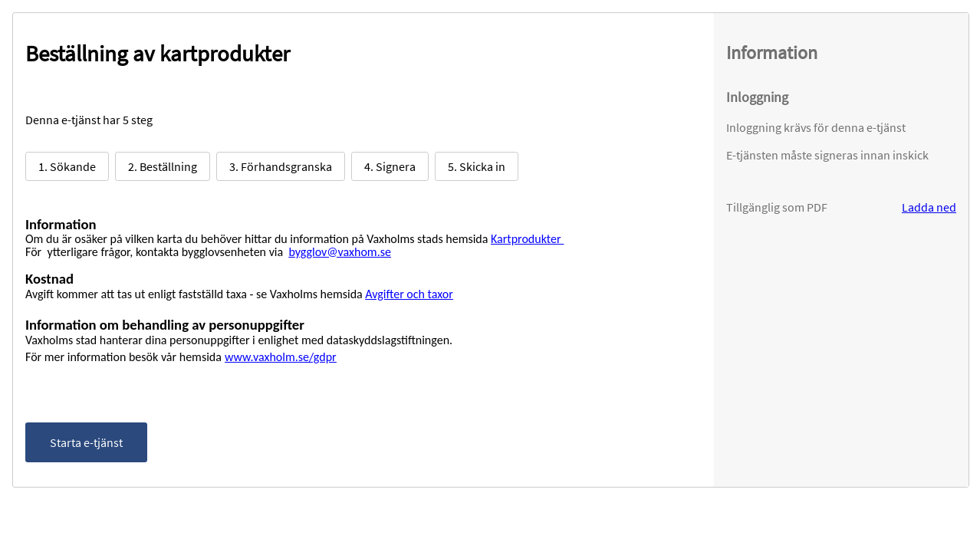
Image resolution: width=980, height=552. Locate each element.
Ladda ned (929, 207)
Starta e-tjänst (86, 442)
